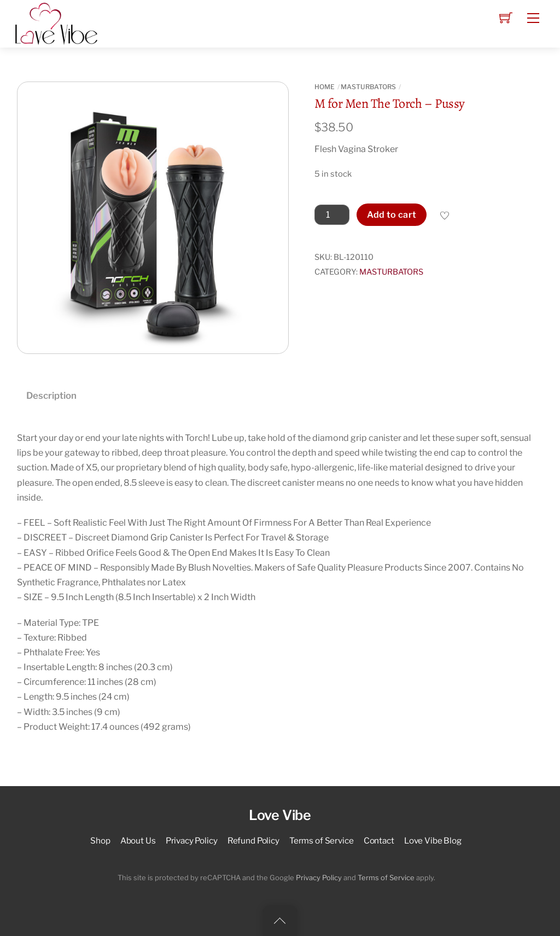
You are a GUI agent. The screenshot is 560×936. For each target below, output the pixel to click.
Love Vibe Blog (433, 841)
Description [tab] (51, 396)
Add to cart (392, 215)
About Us (138, 841)
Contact (379, 841)
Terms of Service (322, 841)
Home (325, 87)
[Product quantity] (332, 215)
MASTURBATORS (368, 87)
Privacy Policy (192, 841)
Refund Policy (253, 841)
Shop (100, 841)
